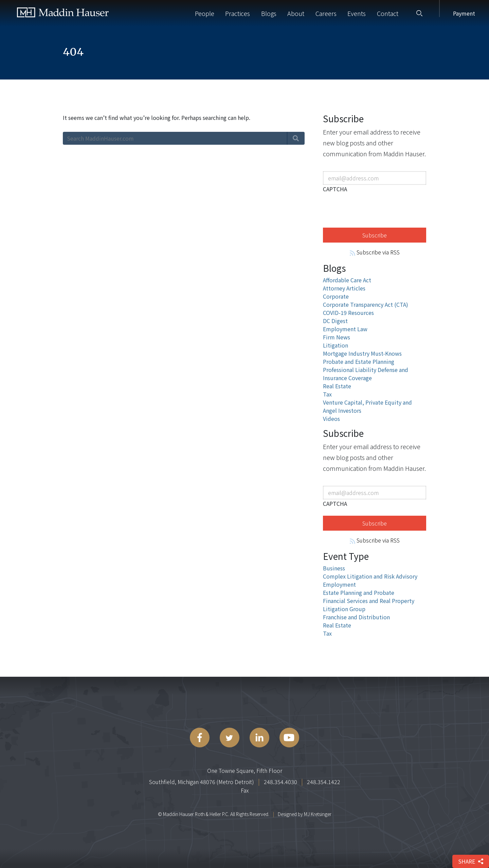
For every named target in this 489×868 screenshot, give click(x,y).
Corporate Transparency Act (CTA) (366, 304)
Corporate (336, 296)
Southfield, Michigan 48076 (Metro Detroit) (202, 782)
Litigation (336, 345)
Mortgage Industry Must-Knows (362, 353)
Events (357, 13)
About (296, 13)
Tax (327, 394)
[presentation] (375, 209)
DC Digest (335, 321)
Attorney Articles (344, 288)
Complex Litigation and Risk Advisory (370, 576)
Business (334, 568)
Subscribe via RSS (375, 252)
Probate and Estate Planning (359, 361)
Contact (388, 13)
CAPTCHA (335, 189)
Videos (331, 419)
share (471, 861)
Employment (339, 584)
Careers (326, 13)
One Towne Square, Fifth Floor (245, 770)
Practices (238, 13)
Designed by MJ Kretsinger (305, 814)
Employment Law (345, 329)
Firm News (337, 337)
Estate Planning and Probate (359, 592)
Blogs (269, 13)
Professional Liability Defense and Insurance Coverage (366, 374)
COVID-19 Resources (348, 313)
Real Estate (337, 386)
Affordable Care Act (347, 280)
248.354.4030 (280, 782)
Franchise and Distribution (356, 617)
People (205, 13)
